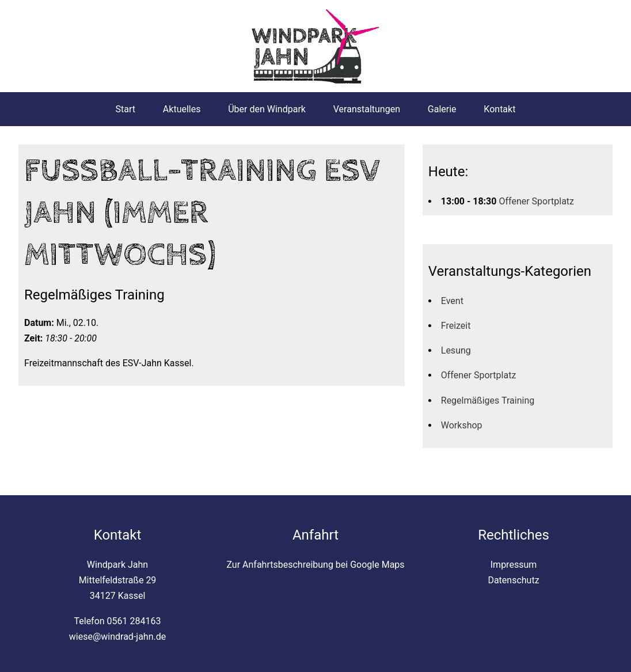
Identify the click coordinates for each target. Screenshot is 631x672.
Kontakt (499, 109)
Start (126, 109)
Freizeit (456, 326)
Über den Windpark (267, 109)
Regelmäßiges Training (488, 400)
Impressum (514, 565)
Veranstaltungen (367, 109)
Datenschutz (513, 580)
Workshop (462, 425)
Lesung (456, 350)
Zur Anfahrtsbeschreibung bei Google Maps (315, 565)
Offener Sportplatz (536, 201)
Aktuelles (182, 109)
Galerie (442, 109)
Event (452, 301)
